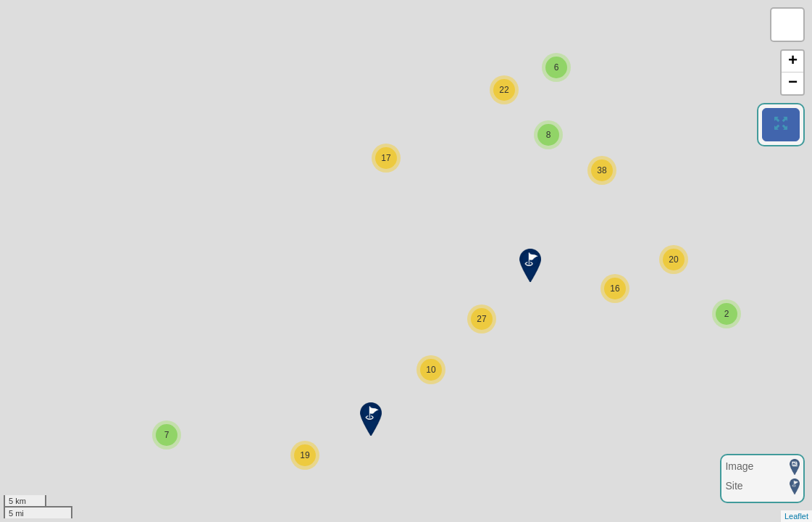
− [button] (793, 83)
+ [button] (793, 62)
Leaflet (796, 516)
